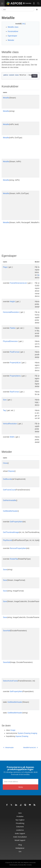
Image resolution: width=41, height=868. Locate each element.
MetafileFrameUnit (30, 748)
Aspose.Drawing (22, 736)
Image (13, 730)
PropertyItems (15, 376)
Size (5, 400)
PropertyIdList (15, 363)
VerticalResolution (10, 424)
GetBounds (7, 479)
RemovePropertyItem (18, 548)
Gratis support (20, 833)
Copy (34, 76)
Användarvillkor (22, 865)
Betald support (20, 840)
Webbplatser (20, 848)
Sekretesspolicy (14, 865)
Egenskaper (12, 36)
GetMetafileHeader (10, 511)
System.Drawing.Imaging (27, 733)
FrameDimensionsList (18, 283)
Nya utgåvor (20, 820)
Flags (5, 267)
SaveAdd (7, 631)
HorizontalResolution (11, 312)
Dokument (20, 827)
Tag (4, 410)
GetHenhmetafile (10, 500)
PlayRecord (7, 540)
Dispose (11, 471)
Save (5, 570)
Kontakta (29, 865)
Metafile (6, 98)
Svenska (27, 3)
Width (12, 437)
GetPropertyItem (16, 522)
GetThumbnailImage (11, 532)
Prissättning (20, 823)
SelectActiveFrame (10, 681)
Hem (20, 813)
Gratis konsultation (20, 837)
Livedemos (20, 830)
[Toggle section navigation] (37, 10)
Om (20, 852)
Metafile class (13, 27)
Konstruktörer (13, 31)
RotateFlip (14, 559)
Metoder (11, 40)
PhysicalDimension (10, 341)
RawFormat (14, 392)
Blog (20, 845)
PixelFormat (14, 352)
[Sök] (18, 10)
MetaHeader (9, 748)
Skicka (21, 787)
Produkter (20, 816)
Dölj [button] (24, 24)
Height (12, 302)
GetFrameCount (9, 490)
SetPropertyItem (16, 691)
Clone (5, 463)
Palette (12, 328)
